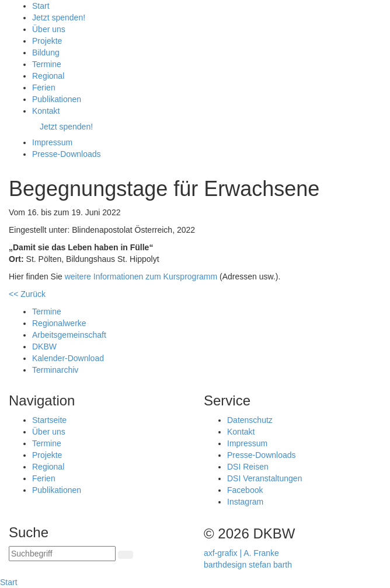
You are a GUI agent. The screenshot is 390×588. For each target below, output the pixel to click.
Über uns (49, 432)
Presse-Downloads (262, 455)
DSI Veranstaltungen (264, 478)
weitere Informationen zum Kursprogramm (141, 276)
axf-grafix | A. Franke (241, 553)
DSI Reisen (248, 467)
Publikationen (57, 490)
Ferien (44, 478)
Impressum (247, 443)
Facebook (245, 490)
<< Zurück (27, 294)
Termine (47, 443)
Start (9, 582)
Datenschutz (250, 420)
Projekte (47, 455)
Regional (48, 467)
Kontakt (241, 432)
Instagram (245, 502)
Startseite (49, 420)
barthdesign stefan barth (248, 565)
